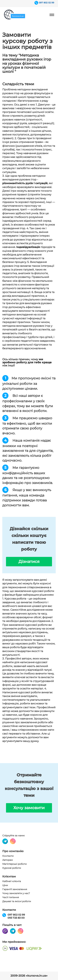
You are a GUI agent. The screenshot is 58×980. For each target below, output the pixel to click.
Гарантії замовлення (15, 889)
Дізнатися (29, 562)
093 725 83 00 (16, 918)
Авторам (8, 860)
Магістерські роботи (14, 864)
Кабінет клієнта (12, 881)
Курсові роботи (12, 868)
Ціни (5, 885)
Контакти (8, 856)
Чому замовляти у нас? (16, 893)
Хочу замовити (29, 808)
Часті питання (11, 897)
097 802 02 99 (46, 3)
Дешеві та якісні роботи (17, 901)
